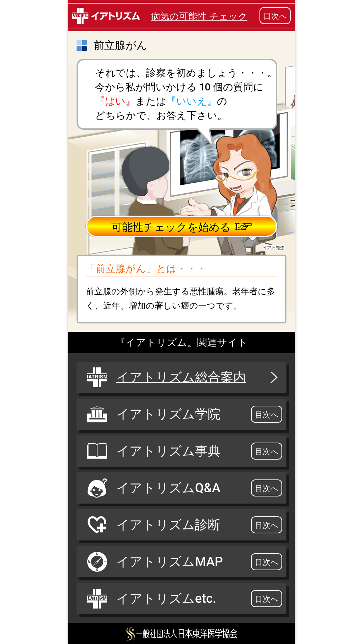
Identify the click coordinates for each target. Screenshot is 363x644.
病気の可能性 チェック (199, 16)
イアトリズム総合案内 (183, 377)
